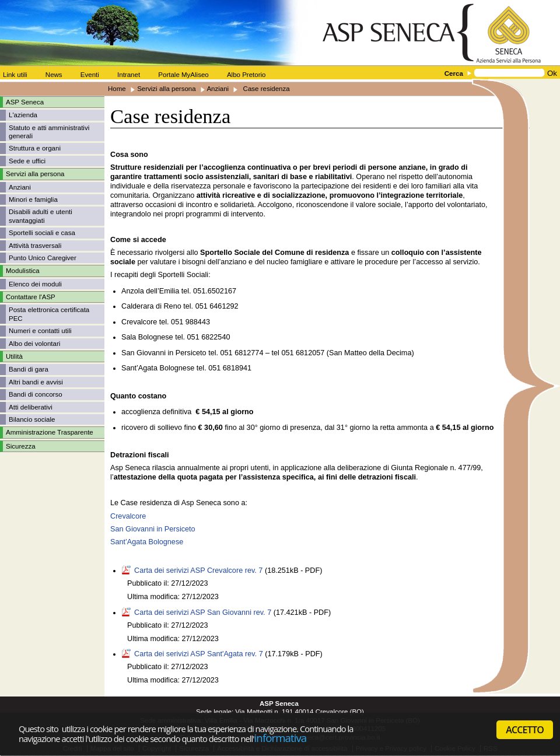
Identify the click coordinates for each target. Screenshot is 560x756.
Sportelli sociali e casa (42, 233)
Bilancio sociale (32, 419)
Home (117, 89)
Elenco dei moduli (35, 284)
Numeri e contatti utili (40, 331)
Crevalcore (128, 516)
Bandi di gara (29, 369)
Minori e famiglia (33, 199)
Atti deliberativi (31, 407)
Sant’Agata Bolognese (147, 542)
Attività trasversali (35, 246)
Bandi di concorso (36, 394)
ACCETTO (525, 730)
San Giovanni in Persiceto (153, 529)
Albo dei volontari (34, 344)
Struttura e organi (35, 148)
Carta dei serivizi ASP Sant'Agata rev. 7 (199, 654)
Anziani (218, 89)
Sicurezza (21, 446)
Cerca (454, 73)
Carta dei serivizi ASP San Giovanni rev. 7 (203, 612)
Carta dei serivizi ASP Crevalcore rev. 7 (198, 570)
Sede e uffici (27, 161)
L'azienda (23, 115)
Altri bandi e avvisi (36, 382)
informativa (281, 738)
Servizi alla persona (167, 89)
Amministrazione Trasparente (50, 432)
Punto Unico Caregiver (43, 258)
